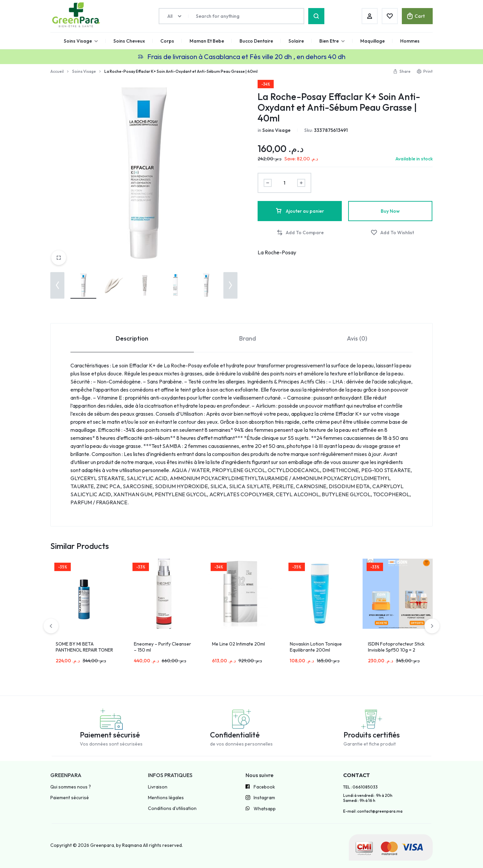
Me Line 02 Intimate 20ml (238, 644)
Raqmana (132, 845)
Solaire (296, 41)
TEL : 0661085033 (360, 787)
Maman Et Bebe (207, 41)
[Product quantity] (284, 183)
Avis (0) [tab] (357, 338)
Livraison (158, 787)
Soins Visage (81, 41)
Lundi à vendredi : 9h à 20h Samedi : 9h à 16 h (368, 798)
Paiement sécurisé (70, 798)
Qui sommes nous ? (71, 787)
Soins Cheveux (129, 41)
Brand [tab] (248, 338)
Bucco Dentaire (256, 41)
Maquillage (372, 41)
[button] (57, 285)
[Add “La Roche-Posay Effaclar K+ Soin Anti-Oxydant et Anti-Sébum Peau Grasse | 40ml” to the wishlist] (392, 233)
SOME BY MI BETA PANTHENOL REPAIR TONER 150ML (84, 650)
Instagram (260, 798)
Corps (167, 41)
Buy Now (390, 211)
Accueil (57, 71)
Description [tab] (132, 338)
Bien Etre (332, 41)
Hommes (410, 41)
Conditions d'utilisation (172, 808)
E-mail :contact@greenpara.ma (373, 811)
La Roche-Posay (277, 252)
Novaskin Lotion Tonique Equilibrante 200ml (316, 647)
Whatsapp (261, 809)
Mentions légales (166, 798)
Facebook (260, 787)
